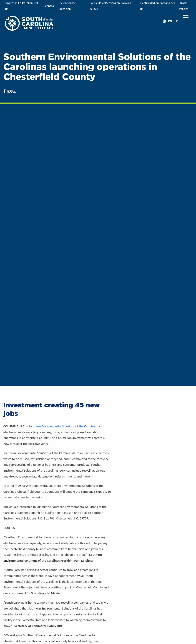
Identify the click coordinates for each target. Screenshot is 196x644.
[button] (186, 16)
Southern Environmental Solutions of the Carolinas (63, 426)
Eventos (49, 6)
